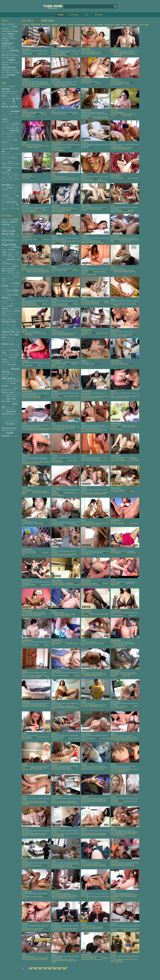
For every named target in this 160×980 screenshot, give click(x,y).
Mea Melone (14, 372)
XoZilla (16, 72)
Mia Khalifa (6, 374)
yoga (103, 769)
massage (11, 166)
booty (10, 109)
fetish (16, 140)
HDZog (4, 36)
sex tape (73, 708)
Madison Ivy (5, 367)
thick (78, 525)
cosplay (124, 147)
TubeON (5, 63)
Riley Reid (11, 399)
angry (86, 396)
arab (56, 304)
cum (17, 121)
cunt (11, 126)
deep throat (10, 128)
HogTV (11, 36)
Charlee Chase (13, 281)
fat (8, 138)
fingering (5, 142)
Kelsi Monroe (10, 346)
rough (15, 190)
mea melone (61, 367)
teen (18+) (12, 202)
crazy (10, 120)
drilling (83, 835)
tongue (39, 930)
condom (91, 493)
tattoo (4, 202)
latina (10, 161)
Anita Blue (11, 252)
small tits (5, 196)
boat (90, 553)
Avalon (9, 266)
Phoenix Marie (8, 392)
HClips (15, 31)
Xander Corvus (8, 434)
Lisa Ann (5, 362)
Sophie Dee (10, 420)
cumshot (16, 124)
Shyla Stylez (10, 418)
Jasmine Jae (6, 315)
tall (55, 398)
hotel (60, 180)
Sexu (13, 57)
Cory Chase (12, 290)
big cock (116, 52)
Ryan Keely (16, 401)
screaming (10, 192)
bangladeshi (28, 54)
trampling (36, 147)
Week (51, 21)
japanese (13, 158)
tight (7, 205)
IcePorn (13, 39)
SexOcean (6, 57)
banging (57, 866)
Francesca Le (6, 304)
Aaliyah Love (6, 219)
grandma (116, 272)
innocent (64, 180)
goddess (45, 304)
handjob (5, 149)
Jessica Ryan (12, 326)
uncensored (5, 207)
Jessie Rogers (6, 327)
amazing (87, 303)
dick (17, 128)
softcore (12, 196)
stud (23, 867)
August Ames (12, 262)
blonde (5, 107)
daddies (73, 706)
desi (39, 462)
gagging (65, 895)
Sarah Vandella (7, 409)
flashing (29, 272)
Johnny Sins (8, 332)
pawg (99, 494)
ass (14, 91)
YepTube (5, 77)
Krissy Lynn (6, 350)
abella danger (120, 646)
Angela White (9, 245)
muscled (74, 364)
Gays (86, 15)
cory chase (119, 55)
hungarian (54, 585)
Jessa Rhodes (6, 324)
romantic (68, 708)
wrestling (63, 242)
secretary (95, 676)
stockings (9, 198)
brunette (15, 111)
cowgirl (5, 119)
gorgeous (35, 959)
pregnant (115, 149)
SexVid (4, 60)
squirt (3, 198)
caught (67, 614)
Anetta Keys (11, 242)
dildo (3, 131)
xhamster (63, 25)
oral (11, 179)
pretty (17, 185)
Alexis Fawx (8, 234)
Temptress (10, 424)
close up (4, 115)
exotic (77, 178)
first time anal (36, 25)
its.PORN (5, 41)
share (41, 706)
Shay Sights (10, 416)
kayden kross (61, 212)
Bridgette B (11, 268)
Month (44, 21)
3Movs (4, 24)
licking (11, 163)
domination (32, 677)
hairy (11, 146)
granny (83, 585)
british (8, 112)
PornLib (10, 53)
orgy (3, 181)
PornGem (5, 51)
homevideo (6, 154)
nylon (55, 740)
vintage (12, 207)
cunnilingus (5, 126)
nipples (15, 177)
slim (60, 55)
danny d (119, 740)
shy (93, 866)
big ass (16, 98)
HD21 (4, 34)
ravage (34, 493)
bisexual (94, 52)
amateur (6, 89)
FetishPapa (6, 31)
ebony (17, 132)
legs (14, 161)
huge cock (84, 398)
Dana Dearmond (7, 293)
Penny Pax (12, 390)
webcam (5, 208)
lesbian (4, 163)
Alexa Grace (11, 229)
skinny (10, 194)
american (14, 89)
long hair (4, 165)
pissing (9, 182)
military (102, 333)
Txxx (11, 62)
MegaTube (6, 46)
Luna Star (11, 364)
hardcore (14, 148)
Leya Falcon (12, 360)
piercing (4, 182)
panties (13, 181)
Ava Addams (7, 264)
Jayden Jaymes (7, 319)
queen (35, 430)
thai (40, 616)
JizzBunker (7, 43)
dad (94, 25)
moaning (14, 173)
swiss (92, 525)
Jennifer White (9, 321)
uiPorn (17, 63)
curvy (15, 126)
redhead (5, 190)
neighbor (99, 118)
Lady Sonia (10, 353)
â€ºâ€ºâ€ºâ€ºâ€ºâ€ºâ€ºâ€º (48, 968)
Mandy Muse (6, 369)
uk (52, 272)
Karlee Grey (11, 340)
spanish (71, 335)
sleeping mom (133, 25)
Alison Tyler (10, 236)
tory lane (119, 899)
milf (9, 170)
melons (4, 171)
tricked (129, 115)
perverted (84, 740)
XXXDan (11, 75)
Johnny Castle (13, 329)
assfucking (13, 94)
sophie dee (120, 430)
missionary (6, 173)
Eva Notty (10, 302)
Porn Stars (74, 15)
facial (9, 136)
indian (12, 156)
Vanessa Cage (7, 430)
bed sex (62, 178)
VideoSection (9, 67)
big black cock (6, 101)
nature (3, 177)
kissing (15, 160)
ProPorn (14, 55)
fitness (48, 677)
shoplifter (62, 616)
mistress (113, 961)
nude (3, 179)
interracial (5, 158)
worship (62, 835)
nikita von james (121, 835)
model (4, 175)
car (56, 270)
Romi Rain (6, 401)
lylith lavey (119, 962)
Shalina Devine (8, 414)
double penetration (8, 132)
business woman (74, 427)
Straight (61, 15)
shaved (4, 194)
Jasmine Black (12, 313)
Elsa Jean (10, 300)
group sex (5, 146)
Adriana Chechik (9, 223)
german (11, 144)
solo (17, 196)
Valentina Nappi (9, 428)
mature (17, 168)
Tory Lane (9, 426)
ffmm (97, 523)
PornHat (14, 51)
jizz (3, 160)
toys (17, 204)
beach (27, 801)
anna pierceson (70, 898)
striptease (5, 200)
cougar (11, 117)
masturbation (7, 168)
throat (3, 205)
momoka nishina (91, 275)
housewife (87, 494)
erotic (3, 134)
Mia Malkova (7, 375)
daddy (118, 25)
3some (12, 86)
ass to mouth (58, 801)
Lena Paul (14, 355)
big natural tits (29, 270)
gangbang (5, 144)
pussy (9, 187)
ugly (135, 272)
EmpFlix (12, 29)
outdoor (8, 181)
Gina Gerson (7, 307)
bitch (35, 614)
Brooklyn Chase (14, 273)
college (10, 115)
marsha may (61, 430)
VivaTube (14, 70)
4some (116, 210)
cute (3, 128)
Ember (4, 302)
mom (9, 175)
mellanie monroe (121, 772)
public (4, 188)
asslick (116, 83)
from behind (55, 180)
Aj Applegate (5, 227)
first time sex (46, 25)
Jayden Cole (11, 317)
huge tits (129, 427)
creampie (5, 121)
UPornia (5, 65)
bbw (17, 96)
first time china (109, 25)
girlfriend (17, 144)
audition (31, 614)
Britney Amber (8, 271)
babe (4, 96)
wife (18, 208)
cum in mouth (6, 124)
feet (11, 138)
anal (4, 91)
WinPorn (9, 72)
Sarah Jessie (11, 407)
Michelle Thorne (14, 376)
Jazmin (16, 319)
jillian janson (61, 836)
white (14, 208)
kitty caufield (61, 150)
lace (61, 803)
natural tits (15, 175)
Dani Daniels (13, 295)
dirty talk (41, 270)
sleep (147, 25)
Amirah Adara (8, 240)
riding (10, 190)
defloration (55, 25)
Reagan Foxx (11, 395)
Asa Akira (11, 257)
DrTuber (5, 29)
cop (75, 209)
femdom (10, 140)
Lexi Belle (5, 357)
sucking (12, 200)
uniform (83, 273)
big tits (9, 104)
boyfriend (57, 114)
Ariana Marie (7, 255)
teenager (100, 25)
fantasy (4, 138)
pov (13, 185)
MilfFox (13, 46)
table (58, 494)
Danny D (6, 297)
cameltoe (68, 178)
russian (4, 192)
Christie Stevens (7, 288)
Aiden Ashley (15, 225)
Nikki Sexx (13, 386)
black (14, 104)
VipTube (5, 70)
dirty (7, 131)
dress (82, 494)
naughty (9, 177)
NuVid (4, 48)
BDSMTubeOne (6, 27)
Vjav (3, 72)
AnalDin (11, 24)
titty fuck (12, 205)
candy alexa (31, 117)
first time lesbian (80, 25)
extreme (95, 583)
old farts (60, 896)
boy (60, 364)
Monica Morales (13, 381)
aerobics (27, 676)
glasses (113, 85)
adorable (57, 178)
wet (10, 208)
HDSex (11, 34)
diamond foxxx (125, 740)
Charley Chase (7, 283)
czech (31, 645)
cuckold (12, 122)
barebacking (11, 96)
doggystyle (14, 130)
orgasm (16, 179)
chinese (36, 523)
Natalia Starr (5, 384)
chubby (15, 113)
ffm (94, 523)
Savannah (11, 411)
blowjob (13, 106)
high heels (8, 152)
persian (74, 180)
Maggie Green (14, 367)
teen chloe (119, 804)
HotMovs (5, 39)
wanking (115, 428)
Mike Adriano (9, 378)
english (83, 866)
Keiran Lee (7, 344)
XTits (3, 75)
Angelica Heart (6, 247)
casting (4, 114)
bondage (4, 109)
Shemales (99, 15)
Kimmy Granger (10, 348)
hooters (13, 154)
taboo (98, 585)
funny (11, 142)
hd (3, 151)
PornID (4, 53)
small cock (39, 212)
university (127, 149)
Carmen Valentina (7, 277)
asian (9, 91)
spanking (70, 896)
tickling (48, 585)
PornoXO (6, 55)
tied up (24, 586)
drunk (141, 25)
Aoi (17, 252)
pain (53, 835)
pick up (135, 523)
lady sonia (60, 495)
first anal (124, 25)
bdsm (3, 99)
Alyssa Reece (12, 238)
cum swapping (127, 737)
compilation (5, 117)
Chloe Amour (14, 286)
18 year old (5, 86)
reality (15, 188)
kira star (89, 399)
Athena (10, 259)
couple (17, 117)
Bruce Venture (6, 275)
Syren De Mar (10, 422)
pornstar (6, 185)
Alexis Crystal (8, 231)
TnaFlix (11, 60)
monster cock (91, 398)
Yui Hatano (14, 436)
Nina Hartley (8, 388)
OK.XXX (11, 48)
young (89, 25)
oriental (69, 180)
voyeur (125, 336)
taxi (78, 270)
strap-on (16, 198)
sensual (17, 192)
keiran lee (133, 740)
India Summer (7, 311)
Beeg (14, 26)
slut (14, 194)
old (7, 179)
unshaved (120, 803)
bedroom (116, 364)
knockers (4, 162)
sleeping (70, 25)
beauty (9, 99)
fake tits (14, 136)
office (48, 240)
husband (7, 156)
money (44, 240)
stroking (96, 181)
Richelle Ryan (11, 397)
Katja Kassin (11, 342)
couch (126, 364)
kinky (10, 160)
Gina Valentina (14, 308)
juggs (6, 160)
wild (3, 210)
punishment (100, 801)
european (9, 134)
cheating (9, 114)
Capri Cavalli (15, 275)
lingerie (17, 163)
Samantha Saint (6, 404)
